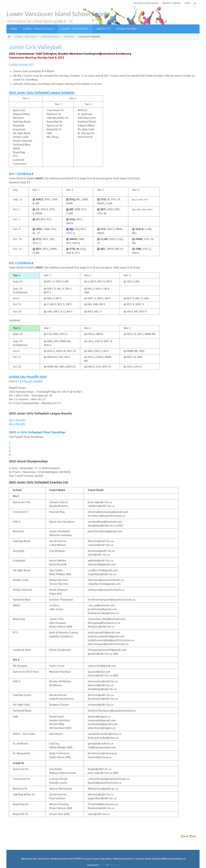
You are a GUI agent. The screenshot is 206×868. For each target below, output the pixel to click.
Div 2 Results (17, 424)
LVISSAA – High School (25, 37)
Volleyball (69, 37)
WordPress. (114, 865)
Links (187, 3)
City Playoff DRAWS (30, 381)
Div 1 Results (17, 420)
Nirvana (102, 865)
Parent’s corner (172, 3)
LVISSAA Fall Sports (50, 37)
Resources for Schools (146, 3)
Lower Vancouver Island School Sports (58, 14)
